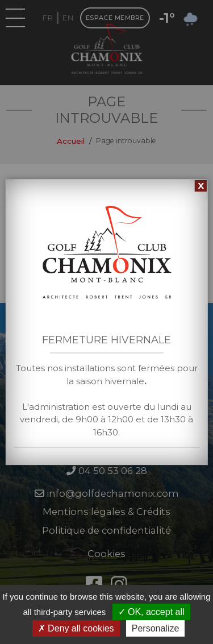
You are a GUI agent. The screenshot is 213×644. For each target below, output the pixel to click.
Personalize (156, 628)
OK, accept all (151, 612)
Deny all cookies (76, 628)
